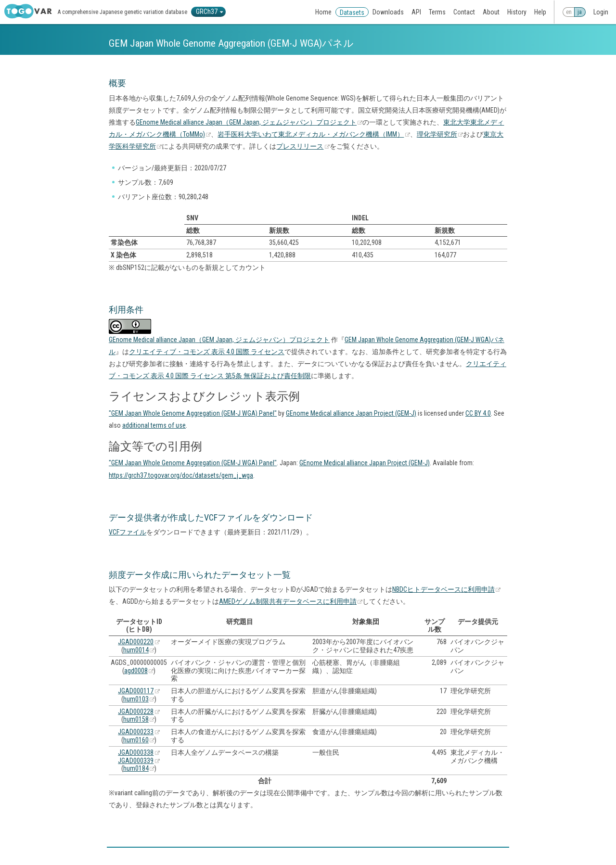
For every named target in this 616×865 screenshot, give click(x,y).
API (416, 12)
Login (601, 12)
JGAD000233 (136, 732)
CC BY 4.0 (478, 413)
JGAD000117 (136, 691)
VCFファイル (128, 532)
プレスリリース (300, 146)
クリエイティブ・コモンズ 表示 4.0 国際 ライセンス (207, 352)
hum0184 (136, 768)
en (569, 12)
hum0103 (136, 699)
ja (580, 12)
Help (540, 12)
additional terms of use (154, 425)
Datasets (352, 13)
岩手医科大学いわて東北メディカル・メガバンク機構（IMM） (311, 134)
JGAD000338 (136, 752)
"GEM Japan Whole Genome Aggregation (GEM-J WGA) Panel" (193, 413)
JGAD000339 (136, 761)
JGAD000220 (136, 642)
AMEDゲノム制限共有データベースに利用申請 (288, 601)
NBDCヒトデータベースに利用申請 (443, 589)
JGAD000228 (136, 712)
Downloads (388, 12)
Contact (464, 12)
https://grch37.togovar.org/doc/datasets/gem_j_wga (181, 475)
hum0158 (136, 719)
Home (323, 12)
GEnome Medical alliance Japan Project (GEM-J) (351, 413)
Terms (437, 12)
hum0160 (136, 740)
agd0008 (136, 671)
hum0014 (136, 650)
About (491, 12)
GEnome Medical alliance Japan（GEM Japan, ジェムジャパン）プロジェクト (246, 122)
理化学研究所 (437, 134)
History (517, 12)
